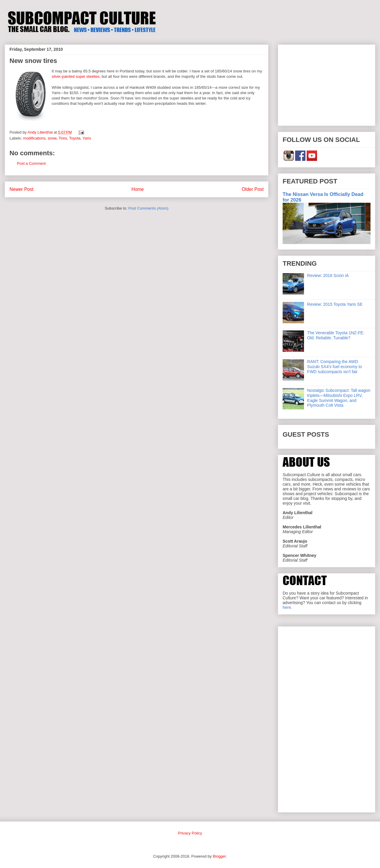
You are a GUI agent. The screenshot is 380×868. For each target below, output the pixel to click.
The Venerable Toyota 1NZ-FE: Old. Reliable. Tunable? (336, 335)
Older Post (253, 189)
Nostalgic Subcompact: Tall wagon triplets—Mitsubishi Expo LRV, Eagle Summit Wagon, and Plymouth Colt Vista (339, 398)
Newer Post (22, 189)
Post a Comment (31, 163)
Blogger (219, 856)
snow (52, 138)
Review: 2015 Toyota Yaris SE (335, 304)
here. (287, 607)
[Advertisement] (327, 84)
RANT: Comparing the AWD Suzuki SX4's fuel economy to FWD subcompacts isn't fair (335, 367)
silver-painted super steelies (76, 76)
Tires (63, 138)
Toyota (75, 138)
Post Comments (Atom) (148, 208)
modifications (34, 138)
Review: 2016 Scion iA (328, 275)
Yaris (87, 138)
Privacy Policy (190, 833)
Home (138, 189)
